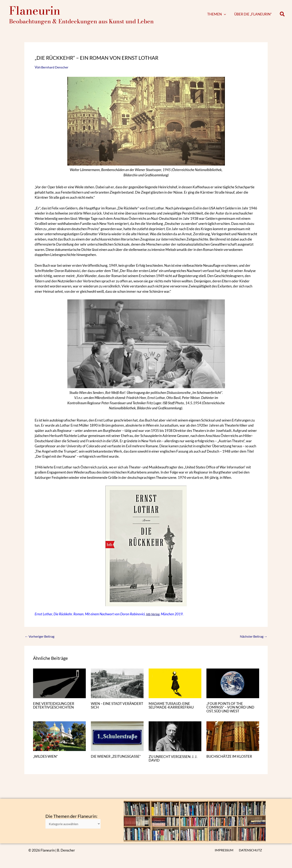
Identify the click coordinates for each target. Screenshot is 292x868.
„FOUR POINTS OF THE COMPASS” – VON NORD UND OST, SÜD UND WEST (232, 711)
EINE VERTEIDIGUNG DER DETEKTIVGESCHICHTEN (55, 709)
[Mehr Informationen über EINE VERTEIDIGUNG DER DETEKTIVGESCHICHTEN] (59, 687)
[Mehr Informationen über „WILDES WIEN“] (59, 740)
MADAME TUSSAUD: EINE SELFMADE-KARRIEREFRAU (172, 709)
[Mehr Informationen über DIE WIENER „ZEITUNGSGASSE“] (117, 740)
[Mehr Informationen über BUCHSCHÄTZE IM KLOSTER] (233, 740)
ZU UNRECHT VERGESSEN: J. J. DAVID (174, 762)
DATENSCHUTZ (251, 850)
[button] (230, 16)
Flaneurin (35, 13)
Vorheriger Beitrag (41, 640)
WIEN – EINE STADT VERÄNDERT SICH (107, 709)
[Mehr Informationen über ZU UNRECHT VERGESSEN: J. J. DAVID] (175, 740)
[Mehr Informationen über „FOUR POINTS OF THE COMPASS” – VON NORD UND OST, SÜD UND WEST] (233, 687)
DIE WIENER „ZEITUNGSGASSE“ (107, 762)
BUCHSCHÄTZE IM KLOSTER (230, 760)
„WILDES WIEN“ (46, 760)
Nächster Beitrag (252, 640)
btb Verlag (154, 618)
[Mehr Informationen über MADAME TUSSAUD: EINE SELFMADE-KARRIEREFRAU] (175, 687)
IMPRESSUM (225, 850)
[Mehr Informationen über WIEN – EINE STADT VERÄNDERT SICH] (117, 687)
